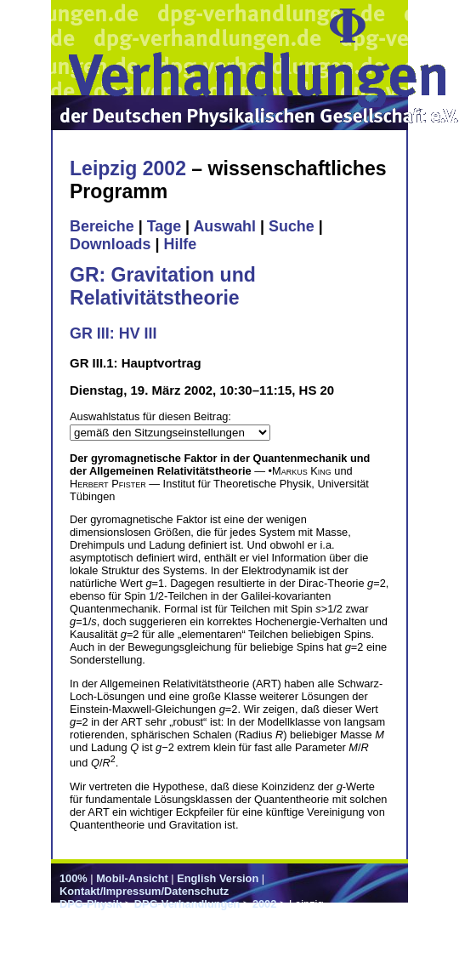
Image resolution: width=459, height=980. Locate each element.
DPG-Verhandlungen (187, 904)
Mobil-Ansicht (132, 878)
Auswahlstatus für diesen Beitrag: (150, 416)
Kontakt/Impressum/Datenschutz (144, 891)
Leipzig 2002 (128, 168)
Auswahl (224, 226)
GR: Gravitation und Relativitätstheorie (163, 286)
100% (74, 878)
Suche (292, 226)
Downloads (110, 244)
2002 (264, 904)
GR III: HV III (113, 333)
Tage (164, 226)
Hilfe (180, 244)
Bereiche (102, 226)
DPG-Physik (91, 904)
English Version (218, 878)
